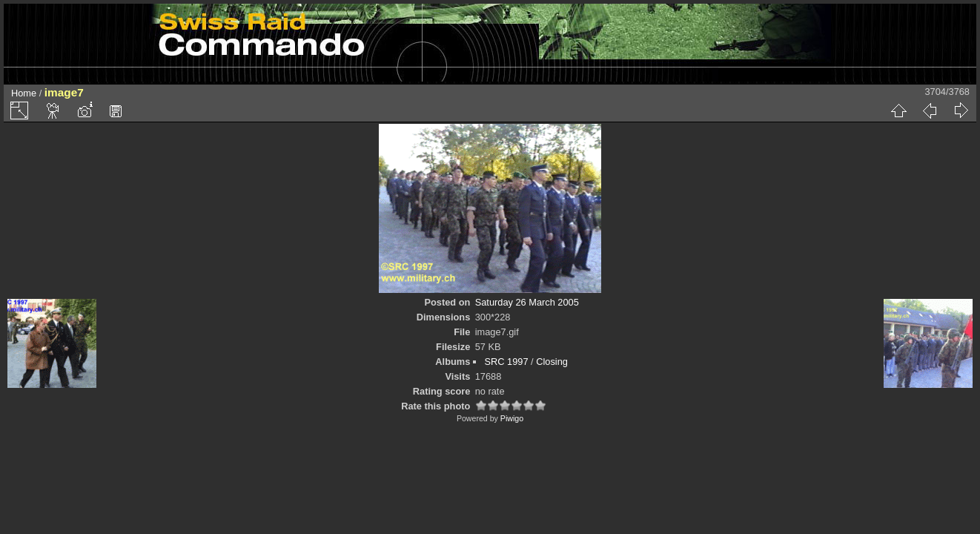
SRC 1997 (506, 362)
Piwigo (512, 418)
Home (24, 93)
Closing (552, 362)
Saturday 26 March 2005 (527, 302)
